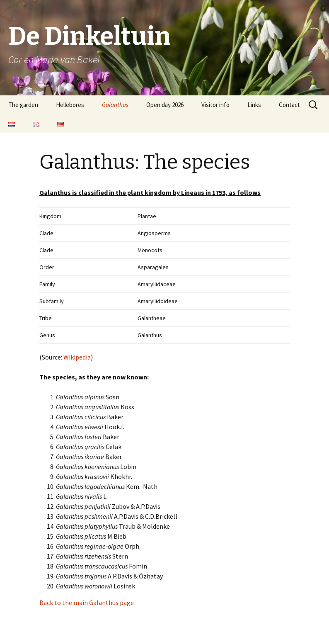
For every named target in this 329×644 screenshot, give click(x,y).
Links (254, 105)
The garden (23, 105)
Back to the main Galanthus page (87, 603)
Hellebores (70, 105)
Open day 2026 (165, 105)
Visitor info (215, 105)
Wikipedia (77, 357)
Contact (289, 105)
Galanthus (115, 105)
